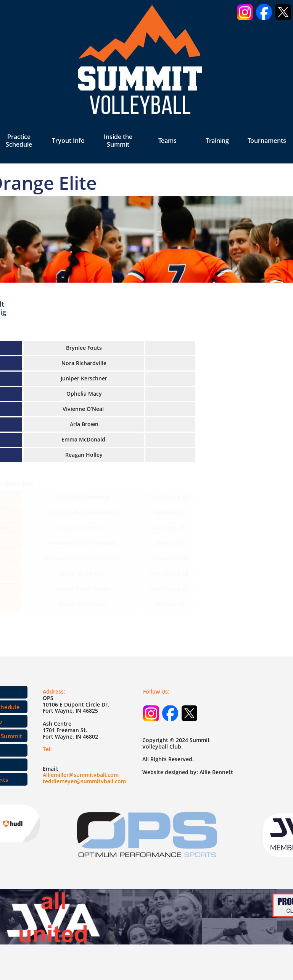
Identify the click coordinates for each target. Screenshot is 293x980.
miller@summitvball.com (86, 775)
